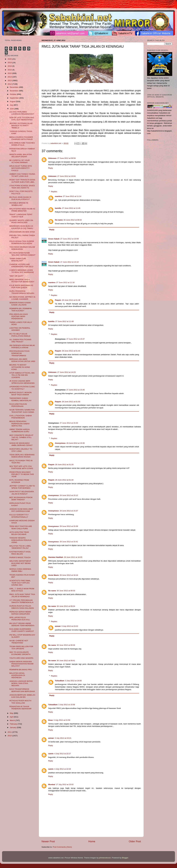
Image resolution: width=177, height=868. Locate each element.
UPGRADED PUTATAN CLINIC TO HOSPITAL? (22, 388)
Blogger (125, 858)
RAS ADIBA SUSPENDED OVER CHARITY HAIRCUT (22, 630)
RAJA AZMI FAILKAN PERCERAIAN (18, 405)
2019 (10, 63)
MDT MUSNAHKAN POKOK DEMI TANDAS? (21, 499)
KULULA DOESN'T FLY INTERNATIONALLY (19, 516)
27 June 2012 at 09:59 (66, 158)
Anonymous (60, 443)
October (13, 94)
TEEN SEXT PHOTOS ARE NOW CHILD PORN (21, 527)
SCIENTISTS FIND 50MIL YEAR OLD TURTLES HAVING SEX (20, 583)
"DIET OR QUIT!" (16, 276)
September (15, 98)
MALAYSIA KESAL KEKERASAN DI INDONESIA (17, 675)
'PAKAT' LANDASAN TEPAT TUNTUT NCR (21, 216)
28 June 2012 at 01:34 (64, 480)
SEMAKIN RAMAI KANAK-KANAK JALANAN (20, 304)
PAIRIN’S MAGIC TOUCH (20, 557)
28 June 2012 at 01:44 (71, 351)
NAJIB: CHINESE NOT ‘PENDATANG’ (19, 642)
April (12, 717)
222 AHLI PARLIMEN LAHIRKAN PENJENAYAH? (22, 113)
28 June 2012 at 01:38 (71, 300)
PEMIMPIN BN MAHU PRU (21, 670)
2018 (10, 66)
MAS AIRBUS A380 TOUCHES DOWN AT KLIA (22, 144)
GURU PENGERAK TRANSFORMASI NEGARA (22, 292)
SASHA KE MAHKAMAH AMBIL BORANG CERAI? (21, 444)
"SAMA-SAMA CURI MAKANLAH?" (18, 260)
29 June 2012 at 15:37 (69, 511)
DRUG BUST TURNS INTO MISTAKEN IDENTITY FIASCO (21, 168)
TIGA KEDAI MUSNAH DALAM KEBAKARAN (22, 248)
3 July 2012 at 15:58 (67, 705)
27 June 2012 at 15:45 (76, 390)
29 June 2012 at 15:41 (69, 542)
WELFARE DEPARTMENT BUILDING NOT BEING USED (20, 563)
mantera (59, 196)
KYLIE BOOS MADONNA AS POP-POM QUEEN (21, 286)
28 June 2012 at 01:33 (64, 464)
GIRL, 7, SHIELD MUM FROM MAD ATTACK (22, 590)
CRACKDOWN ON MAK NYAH (22, 232)
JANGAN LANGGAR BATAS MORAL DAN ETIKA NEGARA (21, 683)
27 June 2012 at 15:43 (69, 423)
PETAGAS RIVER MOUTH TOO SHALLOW (20, 702)
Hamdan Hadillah (56, 557)
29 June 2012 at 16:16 (69, 575)
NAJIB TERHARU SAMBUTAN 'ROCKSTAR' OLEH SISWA (22, 411)
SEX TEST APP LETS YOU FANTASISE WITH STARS (21, 467)
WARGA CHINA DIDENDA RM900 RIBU (20, 570)
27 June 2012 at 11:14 (72, 196)
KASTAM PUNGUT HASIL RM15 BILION (20, 553)
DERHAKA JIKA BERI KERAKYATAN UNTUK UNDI (22, 360)
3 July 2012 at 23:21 (63, 738)
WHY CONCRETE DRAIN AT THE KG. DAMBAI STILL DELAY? (21, 437)
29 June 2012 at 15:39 (69, 526)
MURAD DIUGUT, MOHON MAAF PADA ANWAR (20, 394)
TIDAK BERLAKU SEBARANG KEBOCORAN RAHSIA (22, 456)
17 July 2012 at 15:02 (65, 784)
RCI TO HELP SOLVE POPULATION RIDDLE (20, 335)
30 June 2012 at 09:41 (66, 660)
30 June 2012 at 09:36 (66, 645)
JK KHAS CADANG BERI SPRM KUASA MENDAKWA (22, 382)
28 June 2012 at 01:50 (71, 402)
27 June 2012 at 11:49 (64, 321)
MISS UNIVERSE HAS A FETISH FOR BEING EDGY (22, 281)
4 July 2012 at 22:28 (63, 769)
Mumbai (52, 784)
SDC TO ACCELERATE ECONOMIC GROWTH (20, 653)
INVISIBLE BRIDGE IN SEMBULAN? (19, 204)
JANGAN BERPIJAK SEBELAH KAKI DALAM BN (22, 696)
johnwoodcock (105, 858)
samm (51, 754)
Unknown (52, 158)
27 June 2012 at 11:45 (71, 208)
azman (58, 626)
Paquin (58, 300)
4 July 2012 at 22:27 (63, 754)
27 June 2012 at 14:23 (66, 372)
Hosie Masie (54, 575)
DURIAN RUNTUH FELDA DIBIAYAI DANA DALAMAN (22, 607)
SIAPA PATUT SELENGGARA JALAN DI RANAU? (22, 493)
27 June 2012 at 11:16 (65, 283)
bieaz (51, 720)
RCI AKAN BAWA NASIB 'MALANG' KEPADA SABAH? (22, 254)
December (14, 87)
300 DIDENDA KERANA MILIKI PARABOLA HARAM (22, 346)
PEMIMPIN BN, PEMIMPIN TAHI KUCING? (21, 310)
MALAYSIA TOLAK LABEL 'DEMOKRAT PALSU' (20, 547)
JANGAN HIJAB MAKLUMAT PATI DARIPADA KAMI (21, 510)
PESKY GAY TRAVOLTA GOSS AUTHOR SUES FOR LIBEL (22, 181)
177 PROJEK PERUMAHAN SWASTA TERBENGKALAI (21, 601)
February (14, 724)
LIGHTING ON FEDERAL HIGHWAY (20, 329)
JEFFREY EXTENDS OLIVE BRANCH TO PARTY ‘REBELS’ (21, 126)
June (12, 109)
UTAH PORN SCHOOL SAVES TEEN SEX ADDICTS (22, 187)
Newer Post (48, 841)
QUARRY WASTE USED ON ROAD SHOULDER (21, 221)
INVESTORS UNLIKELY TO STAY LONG (21, 450)
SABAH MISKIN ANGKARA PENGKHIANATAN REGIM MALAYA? (21, 664)
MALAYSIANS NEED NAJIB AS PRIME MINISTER (22, 210)
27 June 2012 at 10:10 (69, 262)
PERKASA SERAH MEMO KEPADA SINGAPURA (20, 613)
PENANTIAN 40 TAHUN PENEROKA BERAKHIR (20, 708)
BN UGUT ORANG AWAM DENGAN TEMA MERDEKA (22, 624)
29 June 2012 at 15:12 (69, 495)
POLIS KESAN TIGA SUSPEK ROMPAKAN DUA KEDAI (22, 242)
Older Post (135, 841)
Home (92, 841)
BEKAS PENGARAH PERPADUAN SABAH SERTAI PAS (19, 424)
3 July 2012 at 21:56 (62, 720)
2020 (10, 59)
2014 (10, 77)
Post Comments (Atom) (62, 847)
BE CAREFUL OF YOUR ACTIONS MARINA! (20, 161)
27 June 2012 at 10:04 (66, 176)
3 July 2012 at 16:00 (73, 681)
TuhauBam (60, 681)
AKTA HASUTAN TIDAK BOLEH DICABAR (19, 533)
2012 (10, 84)
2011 (10, 732)
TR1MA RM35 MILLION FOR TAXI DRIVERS (21, 648)
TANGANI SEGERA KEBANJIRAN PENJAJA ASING (20, 540)
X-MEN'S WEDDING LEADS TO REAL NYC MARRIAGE (22, 271)
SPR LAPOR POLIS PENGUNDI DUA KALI (20, 619)
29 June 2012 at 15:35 (76, 443)
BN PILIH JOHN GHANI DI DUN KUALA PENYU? (20, 198)
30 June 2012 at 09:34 (66, 606)
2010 (10, 736)
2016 (10, 70)
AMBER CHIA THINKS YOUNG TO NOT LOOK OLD (22, 175)
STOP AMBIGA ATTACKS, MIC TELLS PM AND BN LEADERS (22, 375)
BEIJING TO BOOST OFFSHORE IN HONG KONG (20, 367)
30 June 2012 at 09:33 (66, 591)
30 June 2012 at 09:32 (73, 220)
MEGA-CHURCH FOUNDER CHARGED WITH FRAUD (21, 138)
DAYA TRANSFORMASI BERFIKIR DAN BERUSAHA (22, 690)
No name (59, 220)
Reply (51, 168)
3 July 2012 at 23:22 (70, 626)
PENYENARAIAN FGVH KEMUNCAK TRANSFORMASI (19, 353)
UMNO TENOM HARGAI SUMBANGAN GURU (20, 430)
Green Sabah (54, 239)
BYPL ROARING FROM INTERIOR (19, 481)
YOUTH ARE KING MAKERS (21, 658)
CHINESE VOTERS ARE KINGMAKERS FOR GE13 (21, 265)
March (13, 720)
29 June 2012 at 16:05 (73, 557)
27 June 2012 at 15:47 (76, 339)
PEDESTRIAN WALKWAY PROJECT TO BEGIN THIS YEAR (22, 474)
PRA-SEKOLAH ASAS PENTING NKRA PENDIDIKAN (19, 316)
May (12, 713)
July (12, 105)
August (13, 101)
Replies (54, 192)
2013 (10, 81)
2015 (10, 73)
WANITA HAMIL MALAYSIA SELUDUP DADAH (21, 156)
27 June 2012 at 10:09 (69, 239)
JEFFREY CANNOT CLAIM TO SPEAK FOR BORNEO (22, 487)
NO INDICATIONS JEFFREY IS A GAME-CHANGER (22, 298)
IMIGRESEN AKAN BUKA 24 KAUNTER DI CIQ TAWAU (21, 227)
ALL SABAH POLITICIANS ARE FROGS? (20, 341)
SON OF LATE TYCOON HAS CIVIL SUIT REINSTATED (22, 119)
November (14, 91)
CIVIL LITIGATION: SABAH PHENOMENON (21, 417)
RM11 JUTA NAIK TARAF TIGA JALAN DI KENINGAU (22, 595)
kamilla (58, 208)
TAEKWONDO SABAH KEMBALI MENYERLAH (20, 399)
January (13, 727)
